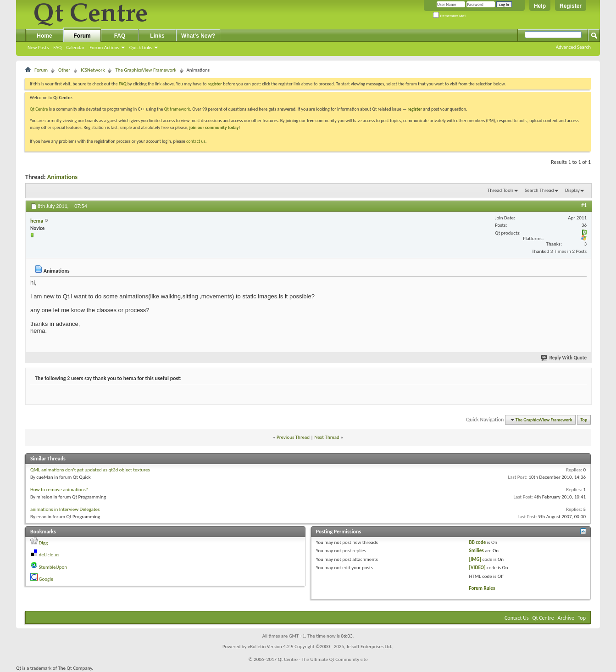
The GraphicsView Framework (146, 70)
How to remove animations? (59, 490)
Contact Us (517, 618)
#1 (584, 205)
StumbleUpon (53, 567)
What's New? (198, 36)
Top (584, 420)
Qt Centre (39, 109)
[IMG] (475, 559)
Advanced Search (573, 47)
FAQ (57, 48)
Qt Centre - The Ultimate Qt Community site (323, 659)
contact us (196, 141)
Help (540, 6)
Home (44, 36)
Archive (566, 618)
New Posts (38, 48)
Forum (82, 36)
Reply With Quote (564, 358)
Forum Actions (104, 48)
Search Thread (539, 190)
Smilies (476, 551)
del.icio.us (49, 555)
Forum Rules (482, 588)
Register (571, 6)
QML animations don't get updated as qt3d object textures (90, 470)
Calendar (75, 48)
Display (572, 190)
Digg (44, 543)
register (415, 109)
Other (64, 70)
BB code (477, 542)
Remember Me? (450, 16)
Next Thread (327, 437)
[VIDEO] (477, 568)
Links (157, 36)
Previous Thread (293, 437)
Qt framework (177, 109)
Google (46, 579)
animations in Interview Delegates (65, 509)
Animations (62, 177)
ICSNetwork (93, 70)
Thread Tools (501, 190)
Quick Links (141, 48)
